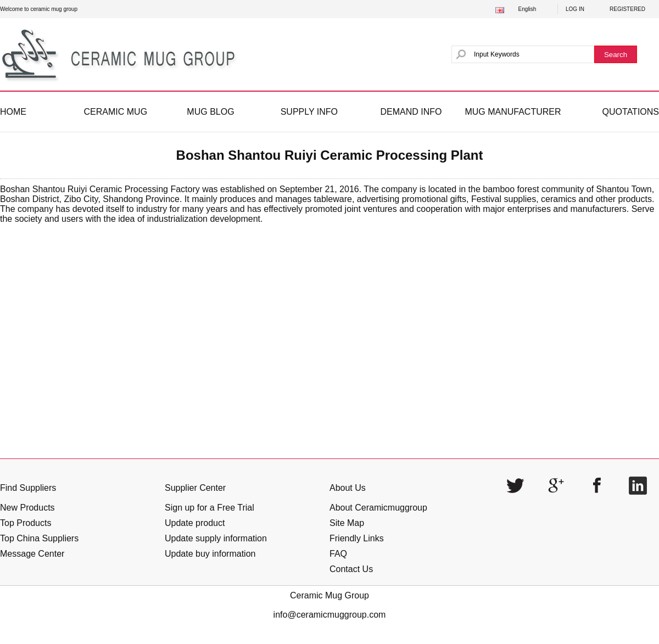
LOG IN (575, 9)
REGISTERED (627, 9)
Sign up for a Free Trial (210, 508)
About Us (348, 488)
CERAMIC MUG (116, 112)
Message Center (32, 554)
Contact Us (351, 569)
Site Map (347, 523)
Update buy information (210, 554)
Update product (195, 523)
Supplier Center (195, 488)
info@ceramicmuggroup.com (330, 615)
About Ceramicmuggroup (378, 508)
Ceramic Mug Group (329, 595)
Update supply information (216, 538)
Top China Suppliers (39, 538)
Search (616, 55)
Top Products (26, 523)
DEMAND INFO (411, 112)
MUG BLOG (210, 112)
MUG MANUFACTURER (513, 112)
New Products (27, 508)
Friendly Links (357, 538)
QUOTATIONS (631, 112)
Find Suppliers (28, 488)
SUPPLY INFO (309, 112)
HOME (13, 112)
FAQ (338, 554)
